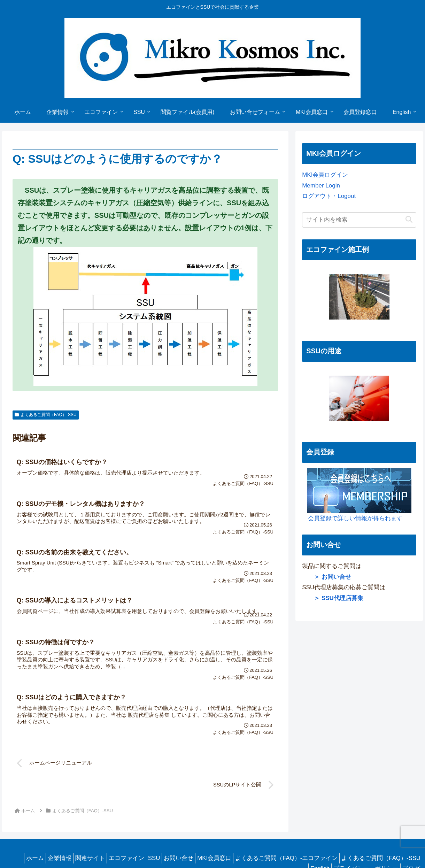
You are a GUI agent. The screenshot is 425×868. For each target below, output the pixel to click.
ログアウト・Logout (329, 196)
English (311, 843)
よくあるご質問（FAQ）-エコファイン (368, 833)
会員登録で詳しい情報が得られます (357, 495)
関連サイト (153, 833)
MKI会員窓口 (292, 833)
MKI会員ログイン (325, 175)
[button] (409, 220)
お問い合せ (253, 833)
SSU (225, 833)
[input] (359, 220)
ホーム (91, 833)
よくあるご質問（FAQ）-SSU (45, 415)
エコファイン (193, 833)
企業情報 (119, 833)
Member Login (321, 186)
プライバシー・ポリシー (361, 843)
